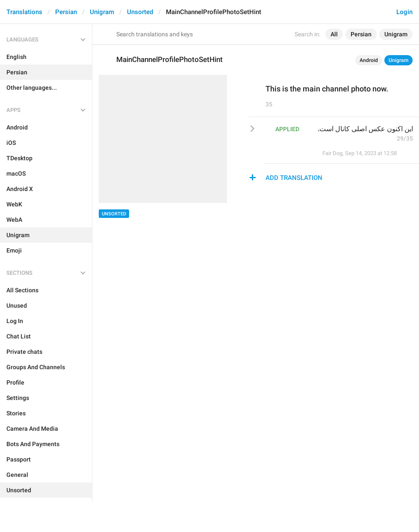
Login (404, 12)
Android (369, 60)
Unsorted (140, 12)
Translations (24, 12)
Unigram (102, 12)
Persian (66, 12)
